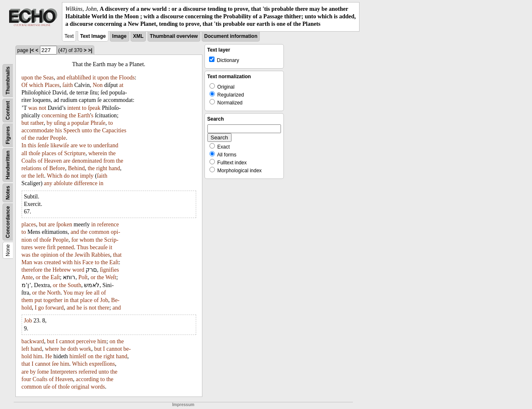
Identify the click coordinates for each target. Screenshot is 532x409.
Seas (49, 78)
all (25, 153)
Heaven (53, 161)
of (24, 138)
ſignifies (109, 270)
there (103, 308)
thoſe (34, 153)
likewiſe (60, 145)
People (58, 138)
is (85, 308)
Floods (127, 78)
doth (73, 349)
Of (25, 85)
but (25, 123)
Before (57, 168)
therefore (32, 270)
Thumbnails (8, 80)
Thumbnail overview (174, 36)
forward (54, 308)
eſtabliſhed (79, 78)
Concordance (8, 222)
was (33, 108)
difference (86, 183)
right (102, 168)
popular (80, 123)
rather (37, 123)
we (82, 145)
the (38, 78)
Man (27, 262)
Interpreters (64, 372)
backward (33, 341)
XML (138, 36)
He (49, 356)
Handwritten (8, 165)
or (24, 176)
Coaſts (29, 161)
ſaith (68, 85)
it (94, 78)
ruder (42, 138)
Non (98, 85)
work (85, 349)
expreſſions (102, 364)
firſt (51, 247)
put (38, 300)
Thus (83, 247)
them (27, 300)
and (61, 78)
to (84, 108)
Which (55, 176)
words (98, 387)
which (36, 85)
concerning (54, 115)
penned (65, 247)
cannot (67, 341)
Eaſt (114, 262)
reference (108, 224)
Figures (8, 135)
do (67, 176)
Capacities (114, 130)
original (80, 387)
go (41, 308)
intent (74, 108)
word (78, 270)
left (40, 176)
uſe (47, 387)
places (49, 153)
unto (87, 130)
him (102, 341)
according (87, 379)
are (74, 145)
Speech (72, 130)
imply (87, 176)
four (26, 379)
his (59, 130)
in (101, 183)
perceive (86, 341)
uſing (60, 123)
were (40, 247)
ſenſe (43, 145)
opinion (49, 255)
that (117, 255)
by (49, 123)
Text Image (93, 36)
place (86, 300)
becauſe (99, 247)
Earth (84, 115)
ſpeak (94, 108)
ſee (89, 293)
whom (87, 240)
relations (32, 168)
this (32, 145)
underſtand (106, 145)
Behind (76, 168)
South (75, 285)
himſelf (78, 356)
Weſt (111, 277)
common (99, 232)
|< (32, 50)
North (54, 293)
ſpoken (64, 224)
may (79, 293)
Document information (231, 36)
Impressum (183, 405)
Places (52, 85)
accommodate (38, 130)
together (53, 300)
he (79, 308)
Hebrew (62, 270)
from (109, 161)
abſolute (63, 183)
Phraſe (98, 123)
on (112, 341)
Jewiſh (82, 255)
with (68, 262)
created (52, 262)
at (121, 85)
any (48, 183)
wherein (97, 153)
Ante (27, 277)
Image (119, 36)
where (52, 349)
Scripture (75, 153)
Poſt (83, 277)
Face (88, 262)
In (24, 145)
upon (27, 78)
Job (104, 300)
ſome (43, 372)
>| (90, 50)
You (68, 293)
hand (115, 168)
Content (8, 110)
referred (88, 372)
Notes (8, 192)
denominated (87, 161)
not (42, 108)
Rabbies (101, 255)
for (75, 240)
